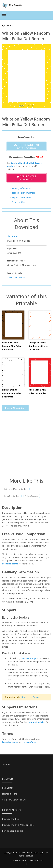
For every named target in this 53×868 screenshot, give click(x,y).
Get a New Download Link (14, 800)
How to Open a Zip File (13, 831)
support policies (37, 722)
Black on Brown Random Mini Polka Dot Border (12, 346)
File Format (12, 236)
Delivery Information (22, 188)
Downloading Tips (10, 819)
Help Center (7, 788)
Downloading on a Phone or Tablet (18, 825)
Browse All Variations (16, 408)
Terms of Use (18, 202)
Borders (7, 26)
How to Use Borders (16, 277)
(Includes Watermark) (27, 146)
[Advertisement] (26, 446)
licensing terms (10, 564)
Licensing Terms (10, 794)
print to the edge (29, 658)
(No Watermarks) (27, 178)
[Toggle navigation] (4, 15)
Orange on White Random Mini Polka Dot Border (38, 346)
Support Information (21, 197)
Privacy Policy (20, 860)
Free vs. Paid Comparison (24, 193)
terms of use (29, 742)
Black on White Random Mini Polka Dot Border (12, 393)
